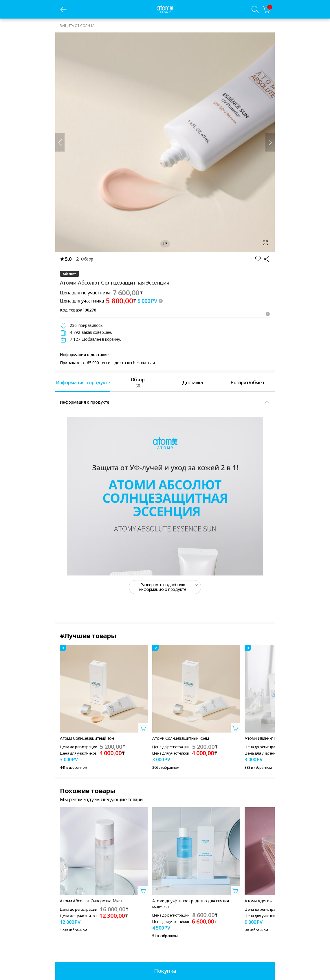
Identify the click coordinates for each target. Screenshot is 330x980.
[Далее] (270, 142)
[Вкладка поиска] (255, 9)
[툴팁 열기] (161, 301)
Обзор (87, 259)
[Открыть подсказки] (268, 314)
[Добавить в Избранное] (258, 259)
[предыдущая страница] (63, 9)
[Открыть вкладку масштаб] (165, 142)
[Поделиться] (267, 259)
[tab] (83, 382)
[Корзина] (267, 9)
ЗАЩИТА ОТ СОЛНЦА (77, 26)
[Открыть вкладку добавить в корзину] (143, 728)
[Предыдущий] (60, 142)
